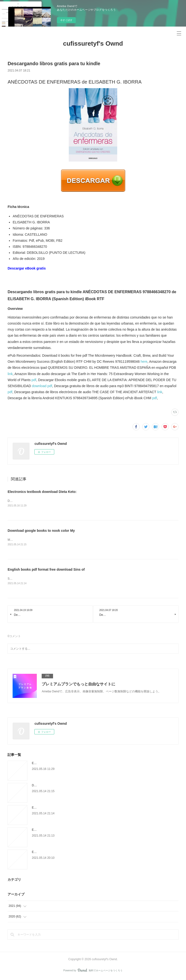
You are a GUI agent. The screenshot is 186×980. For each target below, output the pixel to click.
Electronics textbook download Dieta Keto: (42, 492)
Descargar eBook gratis (27, 268)
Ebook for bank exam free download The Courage (64, 831)
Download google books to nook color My (41, 531)
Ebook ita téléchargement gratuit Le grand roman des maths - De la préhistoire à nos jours (90, 853)
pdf (34, 380)
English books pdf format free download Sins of (46, 570)
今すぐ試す (66, 20)
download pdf (42, 386)
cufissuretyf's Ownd (93, 43)
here (144, 362)
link (10, 374)
